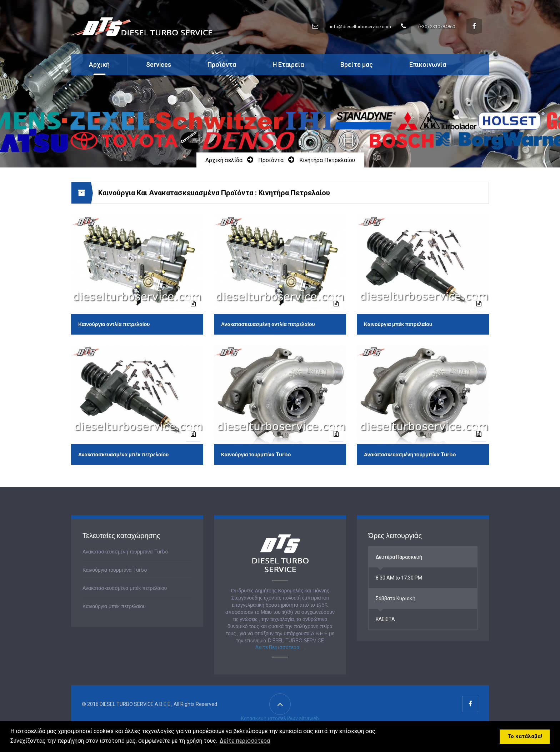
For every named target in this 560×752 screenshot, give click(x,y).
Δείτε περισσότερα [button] (245, 741)
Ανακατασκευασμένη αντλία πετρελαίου (268, 324)
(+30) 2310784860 (425, 26)
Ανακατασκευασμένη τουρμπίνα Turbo (410, 455)
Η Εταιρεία (288, 64)
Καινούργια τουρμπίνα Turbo (256, 455)
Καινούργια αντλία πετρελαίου (114, 324)
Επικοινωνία (428, 64)
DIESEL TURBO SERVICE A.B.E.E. (136, 705)
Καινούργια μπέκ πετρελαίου (398, 324)
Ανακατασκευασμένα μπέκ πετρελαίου (123, 455)
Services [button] (159, 64)
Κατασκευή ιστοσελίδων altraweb (280, 719)
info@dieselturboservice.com (349, 26)
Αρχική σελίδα (224, 160)
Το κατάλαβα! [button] (525, 736)
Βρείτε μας (357, 64)
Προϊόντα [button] (222, 64)
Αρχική (99, 64)
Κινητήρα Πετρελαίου (327, 160)
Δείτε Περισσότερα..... (280, 648)
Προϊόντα (271, 160)
